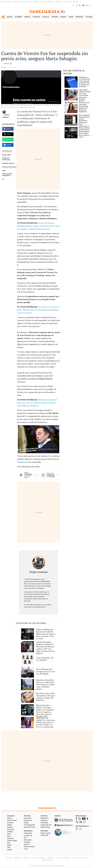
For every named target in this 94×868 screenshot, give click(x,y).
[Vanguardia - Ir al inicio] (47, 12)
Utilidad (89, 17)
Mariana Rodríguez (6, 159)
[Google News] (27, 475)
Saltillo (46, 17)
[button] (3, 17)
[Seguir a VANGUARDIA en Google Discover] (7, 64)
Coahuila (36, 17)
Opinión (55, 17)
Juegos (10, 17)
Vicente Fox (22, 462)
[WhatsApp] (50, 475)
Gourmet (18, 17)
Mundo (63, 17)
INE (4, 171)
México (27, 17)
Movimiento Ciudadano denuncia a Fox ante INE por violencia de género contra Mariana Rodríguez (37, 403)
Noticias (4, 67)
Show (71, 17)
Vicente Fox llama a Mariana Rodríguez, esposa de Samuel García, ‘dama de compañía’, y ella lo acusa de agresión (39, 226)
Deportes (79, 17)
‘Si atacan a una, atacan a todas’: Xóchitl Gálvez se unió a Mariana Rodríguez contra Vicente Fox (38, 310)
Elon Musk (7, 155)
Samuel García (9, 163)
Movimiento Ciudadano (7, 175)
